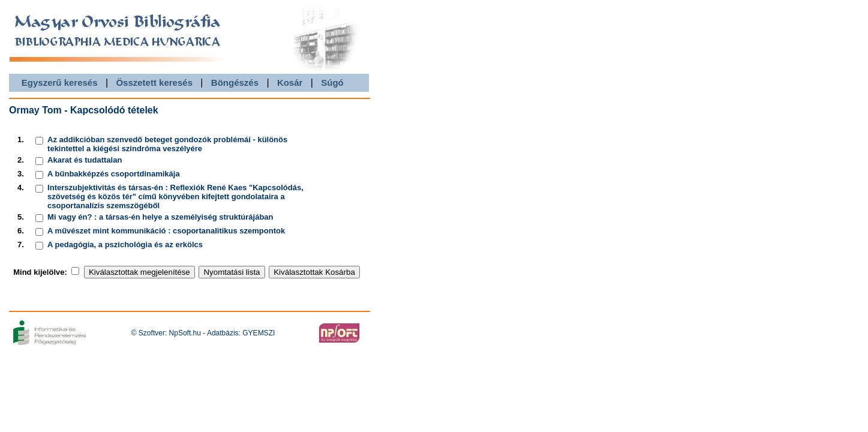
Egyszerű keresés (60, 82)
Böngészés (235, 82)
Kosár (290, 82)
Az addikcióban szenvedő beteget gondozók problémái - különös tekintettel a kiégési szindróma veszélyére (167, 144)
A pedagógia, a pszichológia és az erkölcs (125, 244)
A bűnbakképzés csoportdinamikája (114, 174)
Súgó (332, 82)
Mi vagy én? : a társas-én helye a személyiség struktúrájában (160, 217)
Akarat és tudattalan (85, 160)
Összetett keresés (154, 82)
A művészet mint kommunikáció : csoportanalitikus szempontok (166, 231)
